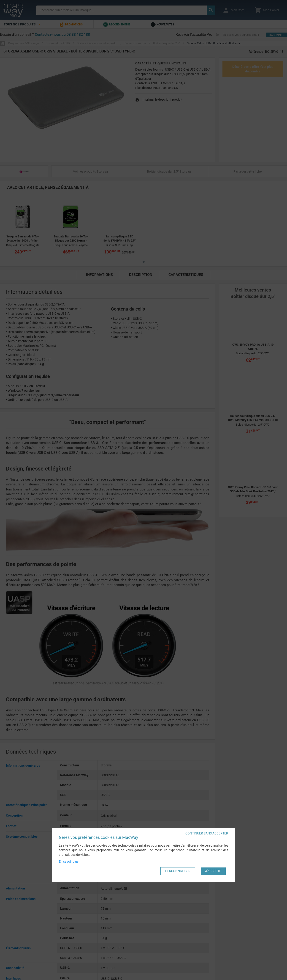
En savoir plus (69, 861)
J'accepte (213, 871)
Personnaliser (178, 871)
